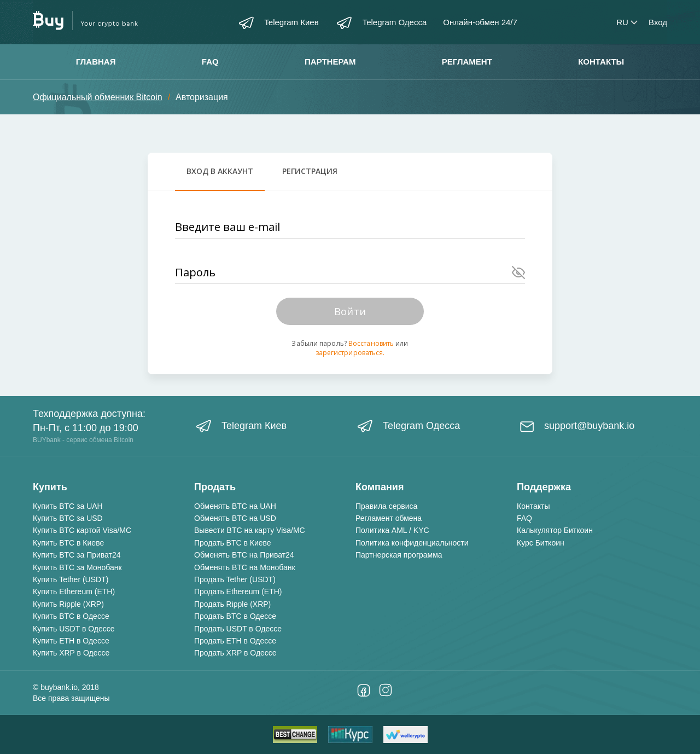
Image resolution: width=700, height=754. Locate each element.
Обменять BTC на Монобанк (245, 567)
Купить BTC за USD (68, 518)
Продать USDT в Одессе (238, 629)
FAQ (210, 62)
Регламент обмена (389, 518)
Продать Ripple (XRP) (232, 604)
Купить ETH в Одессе (71, 641)
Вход (658, 22)
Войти (350, 311)
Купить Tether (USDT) (71, 579)
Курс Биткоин (541, 543)
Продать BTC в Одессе (235, 616)
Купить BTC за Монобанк (77, 567)
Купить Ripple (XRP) (68, 604)
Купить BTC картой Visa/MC (82, 530)
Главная (96, 62)
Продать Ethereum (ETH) (238, 591)
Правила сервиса (386, 506)
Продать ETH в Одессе (235, 641)
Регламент (467, 62)
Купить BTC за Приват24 (77, 555)
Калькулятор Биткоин (555, 530)
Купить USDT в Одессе (74, 629)
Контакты (601, 62)
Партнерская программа (399, 555)
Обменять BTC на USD (235, 518)
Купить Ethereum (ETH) (74, 591)
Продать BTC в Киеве (233, 543)
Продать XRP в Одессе (235, 653)
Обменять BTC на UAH (235, 506)
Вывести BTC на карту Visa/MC (250, 530)
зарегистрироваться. (350, 353)
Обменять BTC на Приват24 (244, 555)
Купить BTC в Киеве (68, 543)
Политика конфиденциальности (412, 543)
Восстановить (371, 343)
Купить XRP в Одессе (71, 653)
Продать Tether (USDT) (235, 579)
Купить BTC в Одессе (71, 616)
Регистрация (310, 171)
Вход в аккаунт (220, 171)
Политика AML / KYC (392, 530)
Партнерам (330, 62)
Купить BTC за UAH (68, 506)
